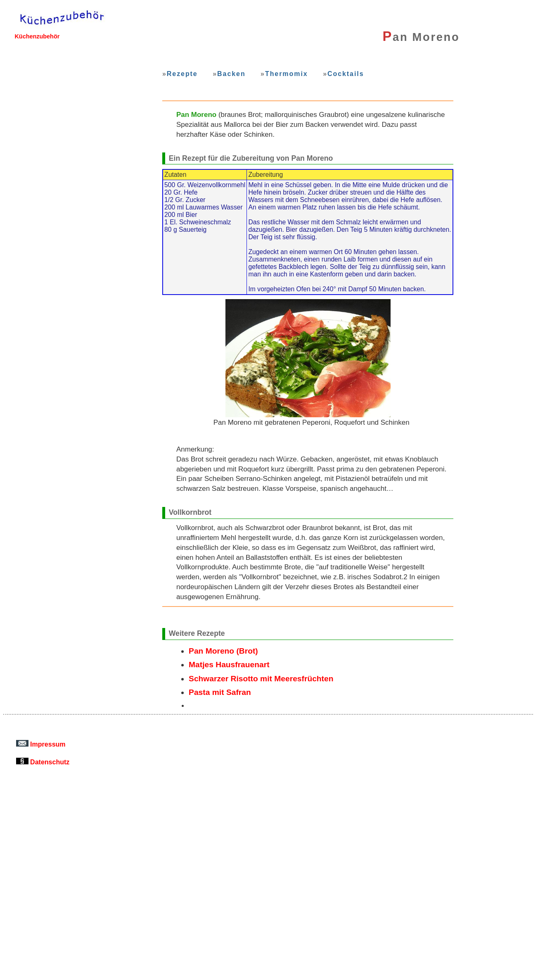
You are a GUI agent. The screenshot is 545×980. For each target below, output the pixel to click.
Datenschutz (43, 762)
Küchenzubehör (37, 36)
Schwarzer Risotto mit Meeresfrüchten (261, 679)
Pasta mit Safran (220, 692)
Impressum (41, 744)
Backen (231, 74)
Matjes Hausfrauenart (229, 665)
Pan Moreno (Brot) (223, 651)
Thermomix (287, 74)
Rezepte (182, 74)
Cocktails (346, 74)
